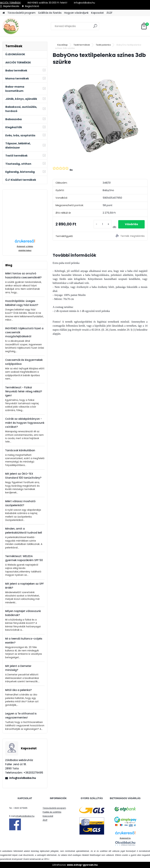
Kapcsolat (97, 13)
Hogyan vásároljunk (76, 13)
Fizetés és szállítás (52, 812)
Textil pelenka (103, 45)
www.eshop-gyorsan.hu (82, 865)
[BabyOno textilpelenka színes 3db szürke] (100, 115)
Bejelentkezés (11, 6)
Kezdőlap (63, 45)
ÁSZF (109, 13)
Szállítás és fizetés (50, 13)
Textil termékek (82, 45)
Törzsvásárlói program (21, 13)
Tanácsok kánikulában (20, 450)
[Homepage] (4, 13)
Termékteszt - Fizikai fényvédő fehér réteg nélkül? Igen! (24, 391)
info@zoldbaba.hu (23, 778)
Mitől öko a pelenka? (18, 690)
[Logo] (26, 26)
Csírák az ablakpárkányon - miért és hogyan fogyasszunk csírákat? (25, 423)
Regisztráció (32, 6)
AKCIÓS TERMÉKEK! (10, 3)
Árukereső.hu (125, 838)
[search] (95, 27)
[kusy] (103, 224)
